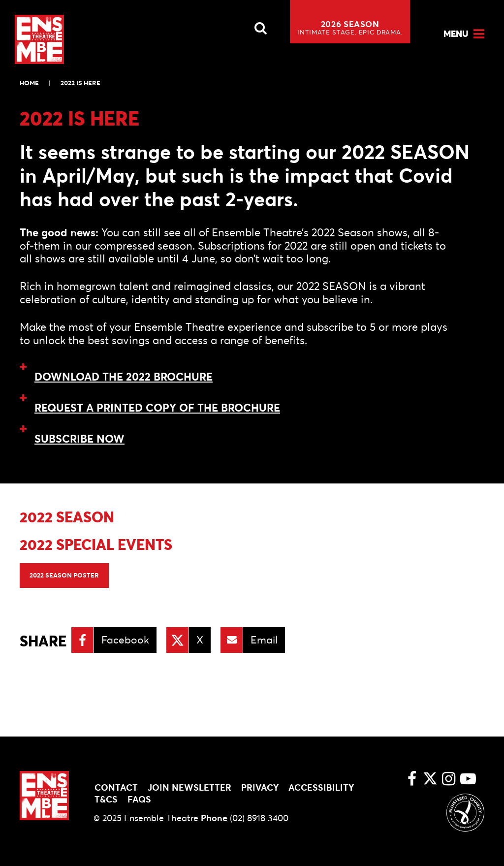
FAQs (139, 799)
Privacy (260, 787)
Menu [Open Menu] (456, 34)
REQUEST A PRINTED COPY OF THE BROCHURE (157, 408)
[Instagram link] (448, 780)
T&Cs (106, 799)
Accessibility (321, 787)
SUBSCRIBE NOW (79, 439)
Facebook (125, 640)
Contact (116, 787)
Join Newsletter (189, 787)
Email (264, 640)
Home (29, 83)
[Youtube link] (468, 780)
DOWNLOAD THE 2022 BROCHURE (124, 377)
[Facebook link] (412, 780)
